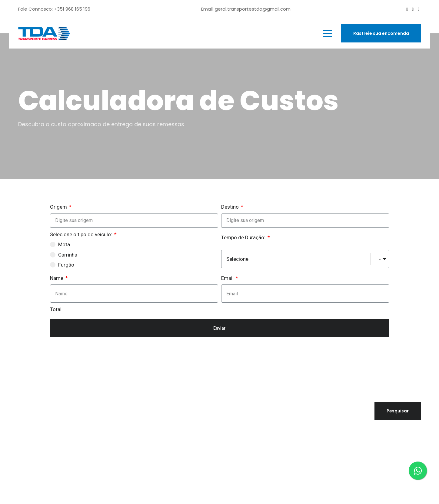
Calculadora (176, 444)
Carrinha (68, 255)
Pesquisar (305, 395)
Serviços (171, 424)
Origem (59, 207)
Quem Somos (178, 413)
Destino (231, 207)
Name (57, 278)
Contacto (173, 434)
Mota (64, 244)
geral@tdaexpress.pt (45, 403)
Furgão (66, 265)
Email (228, 278)
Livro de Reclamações (322, 456)
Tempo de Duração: (244, 237)
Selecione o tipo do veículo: (82, 234)
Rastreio (171, 454)
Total (56, 309)
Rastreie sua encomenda (381, 33)
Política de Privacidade (323, 449)
